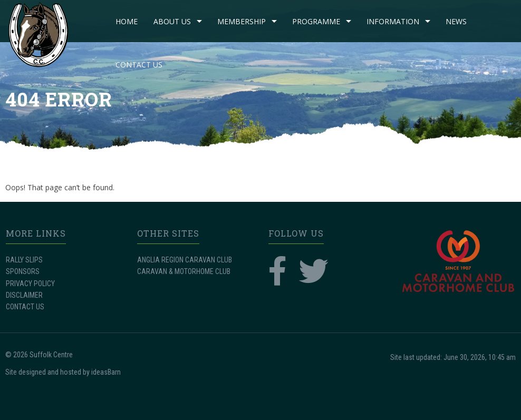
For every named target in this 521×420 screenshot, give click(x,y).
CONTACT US (139, 65)
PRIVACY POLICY (30, 284)
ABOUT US (172, 21)
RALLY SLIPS (24, 260)
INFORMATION (393, 21)
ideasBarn (106, 372)
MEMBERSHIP (242, 21)
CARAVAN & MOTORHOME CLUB (184, 271)
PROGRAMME (316, 21)
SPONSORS (23, 271)
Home (127, 21)
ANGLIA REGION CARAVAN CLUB (185, 260)
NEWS (456, 21)
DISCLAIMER (24, 295)
